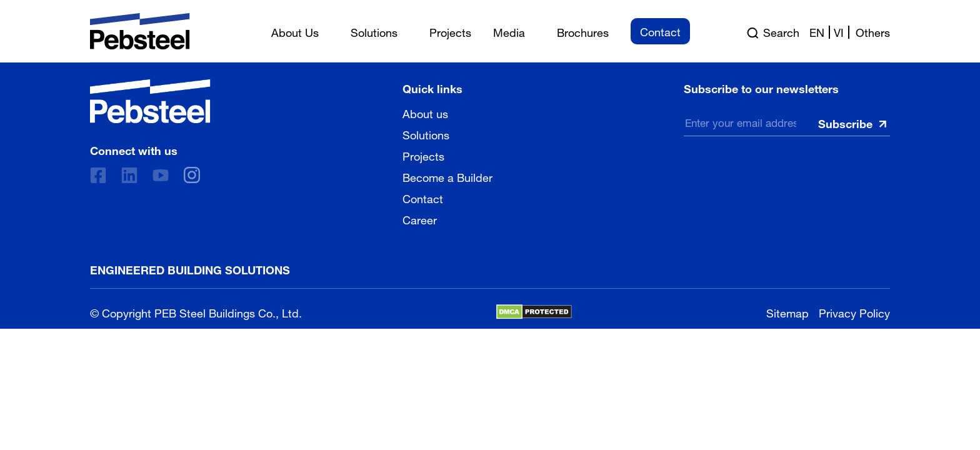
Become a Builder (447, 176)
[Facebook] (98, 175)
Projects (423, 155)
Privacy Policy (854, 312)
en (817, 31)
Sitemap (787, 312)
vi (839, 31)
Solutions (426, 134)
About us (425, 112)
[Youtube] (161, 175)
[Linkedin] (129, 175)
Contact (423, 197)
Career (420, 219)
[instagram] (192, 175)
